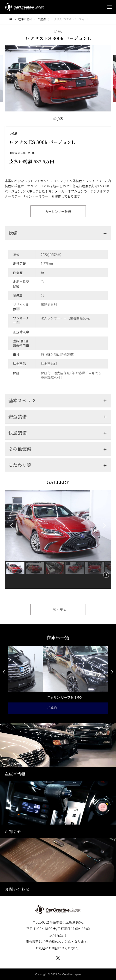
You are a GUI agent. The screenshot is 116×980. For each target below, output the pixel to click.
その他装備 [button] (58, 449)
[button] (12, 525)
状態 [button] (58, 233)
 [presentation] (4, 672)
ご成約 (58, 31)
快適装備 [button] (58, 433)
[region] (58, 539)
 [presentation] (112, 672)
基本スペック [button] (58, 400)
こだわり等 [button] (58, 465)
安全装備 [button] (58, 417)
